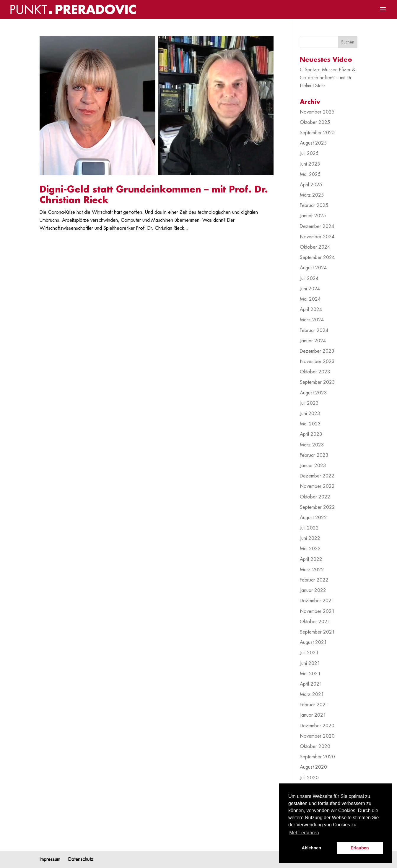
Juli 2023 (309, 403)
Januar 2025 (313, 216)
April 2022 (311, 559)
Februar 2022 (314, 580)
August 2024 (313, 268)
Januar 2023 (313, 466)
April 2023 (311, 434)
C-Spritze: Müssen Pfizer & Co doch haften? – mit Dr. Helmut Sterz (328, 78)
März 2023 (312, 445)
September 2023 (317, 382)
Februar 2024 (314, 331)
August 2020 (313, 767)
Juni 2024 (310, 289)
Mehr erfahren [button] (304, 833)
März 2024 (312, 320)
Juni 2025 (310, 164)
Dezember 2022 (317, 476)
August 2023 (313, 393)
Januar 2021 (313, 715)
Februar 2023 (314, 455)
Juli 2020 (309, 778)
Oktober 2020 (315, 746)
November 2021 (317, 611)
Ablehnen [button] (311, 848)
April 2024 (311, 310)
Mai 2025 (310, 174)
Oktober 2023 (315, 372)
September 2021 (317, 632)
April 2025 (311, 185)
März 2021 (312, 694)
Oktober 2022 (315, 497)
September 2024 (317, 258)
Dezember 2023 (317, 351)
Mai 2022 (310, 549)
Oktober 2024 (315, 247)
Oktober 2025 (315, 122)
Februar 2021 (314, 705)
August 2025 (313, 143)
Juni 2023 (310, 414)
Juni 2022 (310, 538)
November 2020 (317, 736)
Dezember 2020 (317, 726)
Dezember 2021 (317, 601)
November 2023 (317, 362)
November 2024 (317, 237)
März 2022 (312, 570)
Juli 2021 (309, 653)
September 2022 (317, 507)
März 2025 (312, 195)
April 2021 (311, 684)
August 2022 (313, 518)
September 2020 (317, 757)
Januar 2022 (313, 590)
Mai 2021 (310, 674)
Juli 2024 (309, 278)
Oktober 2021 (315, 622)
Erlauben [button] (360, 848)
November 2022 (317, 486)
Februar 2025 (314, 205)
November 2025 (317, 112)
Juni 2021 (310, 663)
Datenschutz (81, 859)
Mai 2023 (310, 424)
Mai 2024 (310, 299)
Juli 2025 (309, 153)
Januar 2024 (313, 341)
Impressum (50, 859)
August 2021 (313, 642)
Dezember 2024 (317, 226)
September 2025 (317, 133)
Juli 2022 (309, 528)
